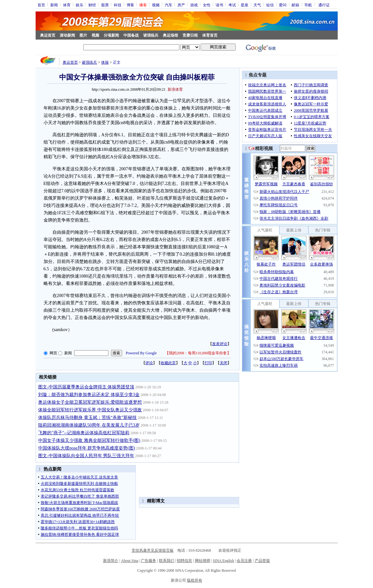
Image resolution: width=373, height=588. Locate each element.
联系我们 (167, 561)
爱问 (283, 5)
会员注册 (244, 561)
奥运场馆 (170, 35)
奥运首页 (48, 35)
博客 (130, 5)
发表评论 (220, 344)
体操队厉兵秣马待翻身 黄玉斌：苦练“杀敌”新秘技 (87, 418)
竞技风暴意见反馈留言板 (153, 550)
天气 (257, 5)
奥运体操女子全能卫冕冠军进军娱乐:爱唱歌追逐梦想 (90, 402)
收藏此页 (168, 363)
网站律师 (203, 561)
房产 (181, 5)
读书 (219, 5)
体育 (67, 5)
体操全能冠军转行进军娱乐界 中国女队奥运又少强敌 (90, 410)
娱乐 (79, 5)
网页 (53, 353)
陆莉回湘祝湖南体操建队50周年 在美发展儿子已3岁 (89, 425)
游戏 (194, 5)
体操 (105, 62)
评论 (149, 363)
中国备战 (131, 35)
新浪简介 (111, 561)
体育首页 (210, 35)
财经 (92, 5)
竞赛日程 (190, 35)
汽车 (169, 5)
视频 (156, 5)
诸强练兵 (151, 35)
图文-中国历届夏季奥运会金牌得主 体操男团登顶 (86, 387)
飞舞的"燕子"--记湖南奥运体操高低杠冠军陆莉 (84, 433)
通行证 (324, 5)
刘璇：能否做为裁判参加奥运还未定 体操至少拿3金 (89, 395)
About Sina (130, 561)
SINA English (223, 561)
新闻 (54, 5)
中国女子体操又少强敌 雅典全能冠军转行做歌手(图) (89, 440)
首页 (41, 5)
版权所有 (195, 580)
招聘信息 (184, 561)
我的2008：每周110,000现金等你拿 (198, 353)
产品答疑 (262, 561)
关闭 (224, 363)
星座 (245, 5)
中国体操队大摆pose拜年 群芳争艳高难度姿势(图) (87, 448)
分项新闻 (111, 35)
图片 (83, 35)
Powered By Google (141, 353)
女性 (207, 5)
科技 (118, 5)
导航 (308, 5)
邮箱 (295, 5)
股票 (105, 5)
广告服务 (149, 561)
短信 (270, 5)
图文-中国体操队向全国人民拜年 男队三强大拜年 (86, 456)
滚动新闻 (67, 35)
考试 (232, 5)
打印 (208, 363)
